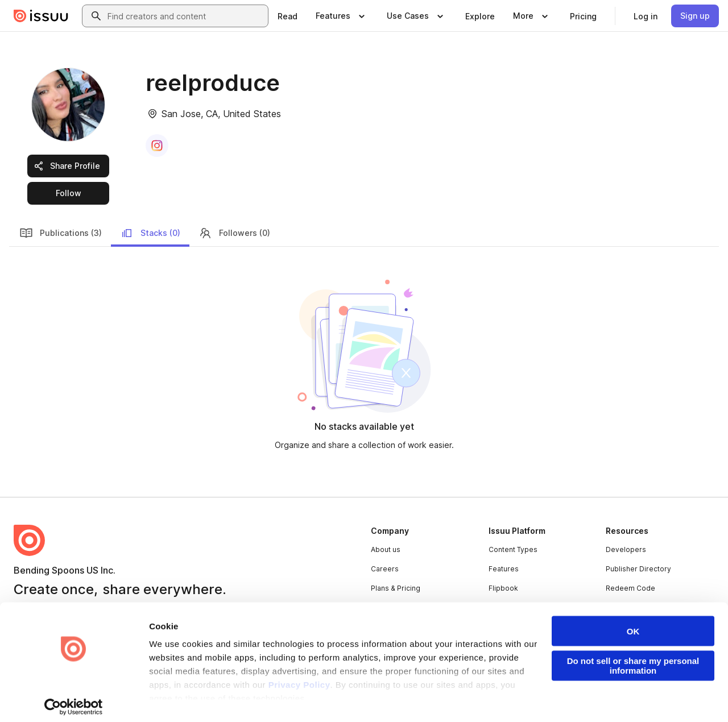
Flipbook (503, 588)
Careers (385, 569)
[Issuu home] (41, 16)
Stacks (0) (150, 233)
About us (386, 549)
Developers (626, 549)
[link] (288, 16)
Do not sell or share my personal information (633, 658)
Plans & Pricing (396, 588)
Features (504, 569)
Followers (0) (234, 233)
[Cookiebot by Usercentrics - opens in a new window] (74, 700)
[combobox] (185, 16)
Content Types (513, 549)
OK (633, 624)
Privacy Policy (299, 677)
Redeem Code (630, 588)
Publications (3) (61, 233)
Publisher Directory (638, 569)
